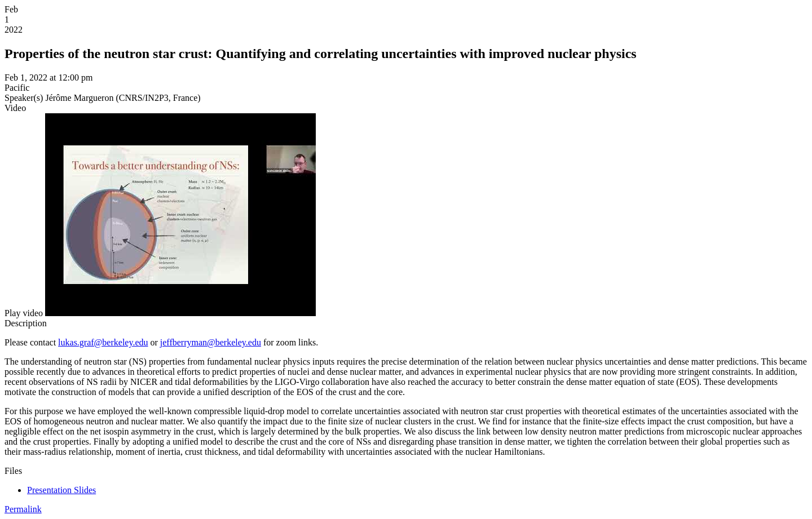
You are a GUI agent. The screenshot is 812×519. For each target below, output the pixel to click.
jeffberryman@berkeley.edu (211, 342)
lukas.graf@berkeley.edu (103, 342)
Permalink (23, 509)
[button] (24, 313)
